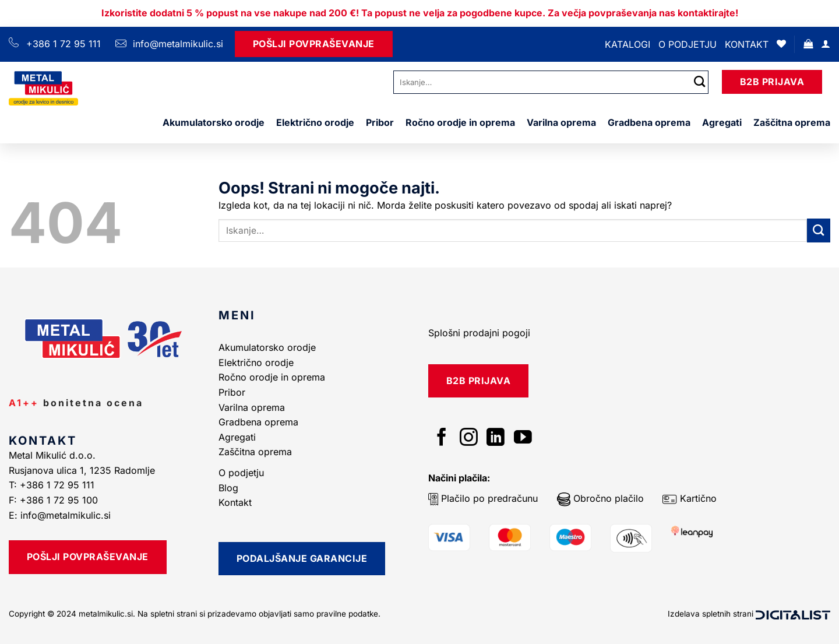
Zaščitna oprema (792, 122)
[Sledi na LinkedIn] (496, 439)
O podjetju (688, 44)
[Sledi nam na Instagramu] (469, 439)
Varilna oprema (561, 122)
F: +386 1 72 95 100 (55, 500)
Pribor (380, 122)
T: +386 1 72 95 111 (53, 485)
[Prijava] (826, 44)
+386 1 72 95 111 (64, 44)
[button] (808, 44)
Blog (228, 488)
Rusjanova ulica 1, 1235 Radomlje (83, 470)
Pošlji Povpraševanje (314, 44)
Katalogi (628, 44)
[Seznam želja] (781, 44)
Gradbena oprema (649, 122)
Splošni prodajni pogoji (479, 333)
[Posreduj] (700, 82)
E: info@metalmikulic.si (60, 515)
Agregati (722, 122)
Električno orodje (315, 122)
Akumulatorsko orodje (214, 122)
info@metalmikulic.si (177, 44)
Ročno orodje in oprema (460, 122)
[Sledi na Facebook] (442, 439)
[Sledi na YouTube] (523, 439)
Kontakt (747, 44)
